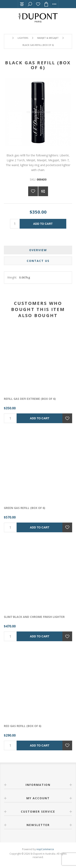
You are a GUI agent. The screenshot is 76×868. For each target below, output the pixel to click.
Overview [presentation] (38, 250)
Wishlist (38, 4)
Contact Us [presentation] (38, 261)
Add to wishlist (33, 191)
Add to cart (43, 224)
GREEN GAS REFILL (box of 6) (25, 508)
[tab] (38, 250)
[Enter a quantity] (15, 224)
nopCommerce (45, 849)
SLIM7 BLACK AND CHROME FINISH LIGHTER (34, 617)
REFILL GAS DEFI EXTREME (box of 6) (30, 399)
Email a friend (43, 191)
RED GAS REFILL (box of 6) (23, 726)
